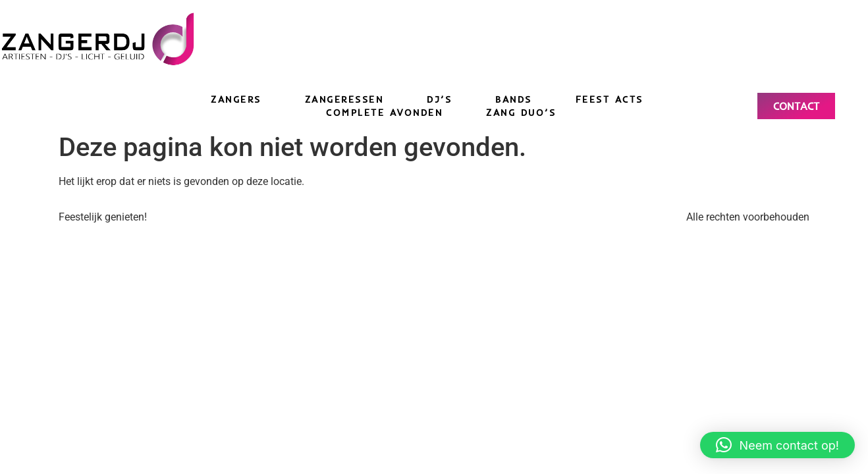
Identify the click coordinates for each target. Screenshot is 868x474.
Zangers (236, 99)
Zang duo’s (521, 113)
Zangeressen (344, 99)
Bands (514, 99)
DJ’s (439, 99)
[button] (777, 445)
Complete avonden (384, 113)
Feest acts (610, 99)
